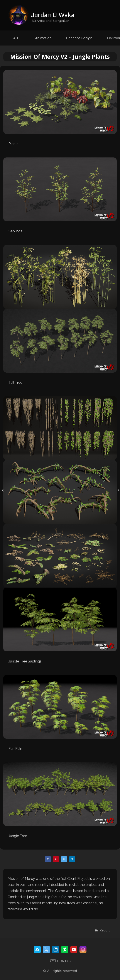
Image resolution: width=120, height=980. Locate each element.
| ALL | (16, 38)
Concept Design (79, 38)
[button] (102, 930)
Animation (43, 38)
